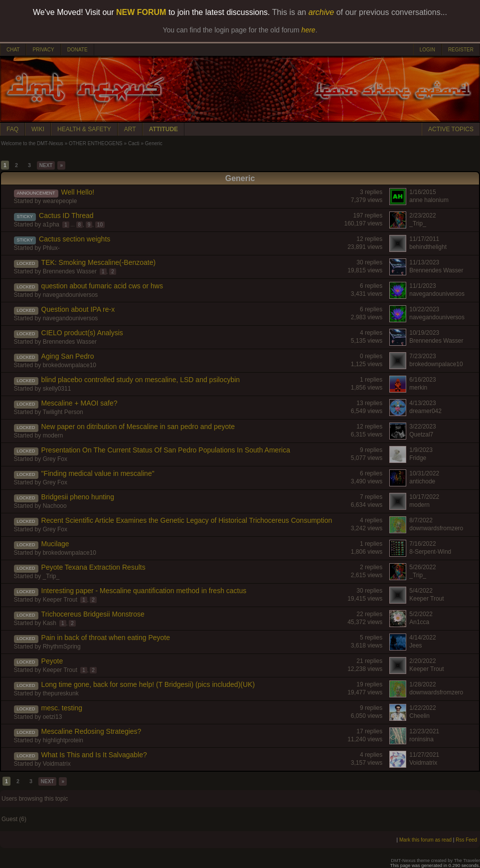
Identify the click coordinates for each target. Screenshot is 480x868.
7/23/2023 (422, 356)
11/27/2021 (424, 755)
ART (130, 129)
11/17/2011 (424, 239)
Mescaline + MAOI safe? (80, 403)
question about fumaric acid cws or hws (102, 286)
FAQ (12, 129)
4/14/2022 (422, 638)
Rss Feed (466, 840)
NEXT (46, 165)
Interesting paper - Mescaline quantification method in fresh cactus (144, 591)
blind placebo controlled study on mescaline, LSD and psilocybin (141, 380)
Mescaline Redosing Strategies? (91, 731)
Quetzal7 (421, 434)
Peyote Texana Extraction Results (93, 567)
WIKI (38, 129)
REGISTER (461, 50)
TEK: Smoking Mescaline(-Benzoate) (99, 262)
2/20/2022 (422, 661)
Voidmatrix (57, 764)
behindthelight (428, 247)
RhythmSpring (62, 647)
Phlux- (51, 248)
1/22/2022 (422, 708)
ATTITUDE (163, 129)
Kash (50, 623)
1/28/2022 (422, 684)
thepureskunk (61, 693)
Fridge (418, 458)
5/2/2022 (421, 614)
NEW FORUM (141, 12)
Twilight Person (63, 412)
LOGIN (427, 50)
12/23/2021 (424, 731)
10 (100, 225)
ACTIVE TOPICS (451, 129)
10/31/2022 (424, 473)
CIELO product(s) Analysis (82, 333)
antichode (422, 481)
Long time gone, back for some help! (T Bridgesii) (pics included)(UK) (148, 684)
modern (53, 435)
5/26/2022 (422, 567)
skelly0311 (57, 389)
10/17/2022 (424, 497)
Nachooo (55, 506)
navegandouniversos (71, 295)
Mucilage (55, 544)
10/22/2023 (424, 309)
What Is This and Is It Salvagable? (94, 755)
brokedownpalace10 (70, 365)
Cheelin (419, 716)
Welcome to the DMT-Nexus (32, 143)
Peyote (52, 661)
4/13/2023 (422, 403)
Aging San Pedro (68, 356)
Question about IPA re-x (78, 309)
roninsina (421, 739)
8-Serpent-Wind (430, 552)
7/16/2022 (422, 544)
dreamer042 (425, 411)
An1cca (419, 622)
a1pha (51, 224)
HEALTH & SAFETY (84, 129)
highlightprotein (63, 740)
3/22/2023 (422, 427)
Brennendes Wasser (70, 271)
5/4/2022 (421, 591)
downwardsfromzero (436, 528)
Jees (415, 646)
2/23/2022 (422, 216)
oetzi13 (53, 717)
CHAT (13, 50)
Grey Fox (55, 459)
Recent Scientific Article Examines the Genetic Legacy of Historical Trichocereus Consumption (187, 520)
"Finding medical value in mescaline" (98, 473)
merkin (418, 388)
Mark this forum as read (425, 840)
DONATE (78, 50)
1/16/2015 (422, 192)
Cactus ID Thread (66, 216)
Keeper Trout (60, 600)
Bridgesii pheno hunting (78, 497)
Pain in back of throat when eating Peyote (106, 638)
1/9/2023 (421, 450)
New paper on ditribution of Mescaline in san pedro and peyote (138, 427)
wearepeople (60, 201)
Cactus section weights (75, 239)
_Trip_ (418, 223)
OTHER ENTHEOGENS (96, 143)
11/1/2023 (422, 286)
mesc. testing (62, 708)
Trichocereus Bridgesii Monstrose (93, 614)
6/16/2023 (422, 380)
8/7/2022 (421, 520)
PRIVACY (43, 50)
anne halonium (429, 200)
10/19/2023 (424, 333)
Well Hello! (78, 192)
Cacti (134, 143)
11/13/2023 (424, 262)
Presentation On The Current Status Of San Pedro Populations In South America (166, 450)
